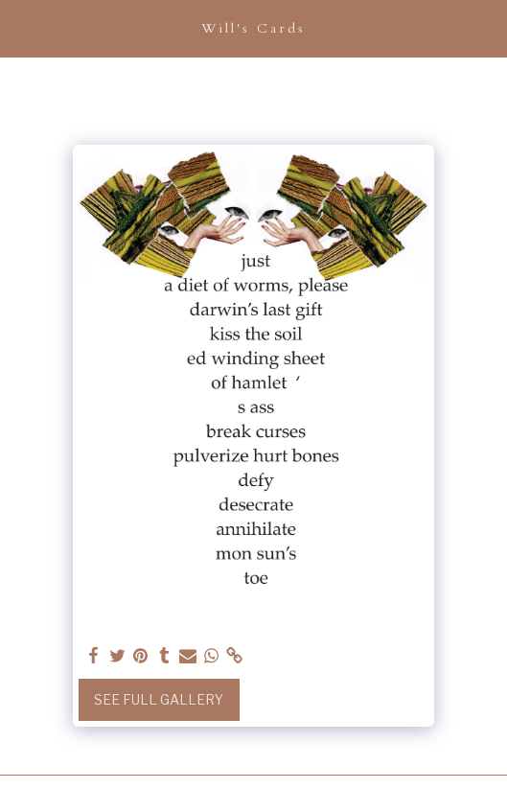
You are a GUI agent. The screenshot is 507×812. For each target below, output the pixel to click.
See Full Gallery (159, 699)
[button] (21, 28)
